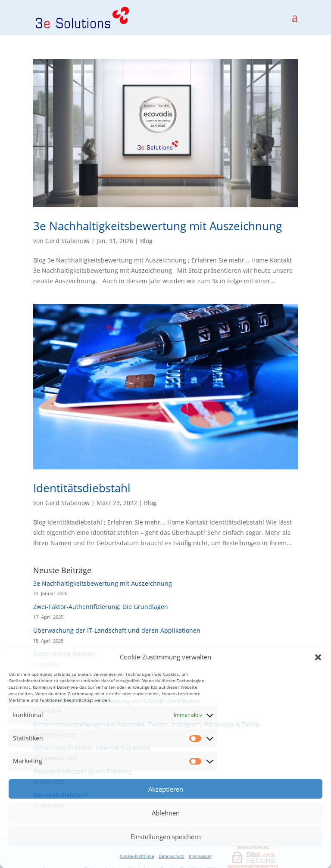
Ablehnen (166, 813)
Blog (146, 241)
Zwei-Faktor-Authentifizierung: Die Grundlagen (101, 607)
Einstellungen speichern (166, 837)
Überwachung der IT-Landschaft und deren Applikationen (117, 630)
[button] (318, 657)
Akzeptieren (166, 789)
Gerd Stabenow (67, 241)
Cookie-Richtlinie (137, 856)
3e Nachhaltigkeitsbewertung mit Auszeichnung (158, 226)
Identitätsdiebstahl (82, 488)
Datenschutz (172, 856)
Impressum (200, 856)
